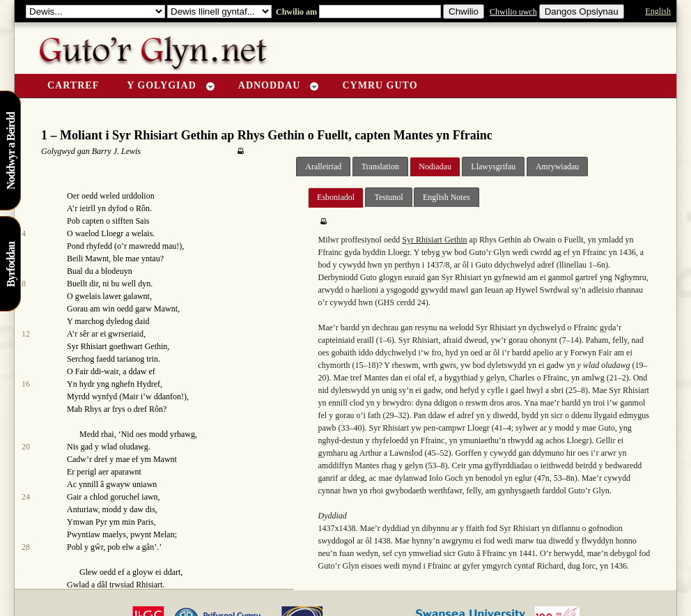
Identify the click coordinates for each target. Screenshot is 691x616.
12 (26, 334)
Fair (82, 371)
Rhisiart (149, 585)
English (658, 11)
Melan (164, 534)
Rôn (143, 208)
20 (26, 447)
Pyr (101, 522)
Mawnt (97, 259)
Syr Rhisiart (87, 346)
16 (26, 384)
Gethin (156, 346)
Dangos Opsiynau (582, 11)
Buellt (77, 284)
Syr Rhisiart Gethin (434, 240)
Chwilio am (295, 12)
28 (26, 547)
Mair (130, 396)
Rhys (93, 409)
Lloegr (112, 233)
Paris (146, 522)
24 (26, 497)
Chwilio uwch (513, 12)
